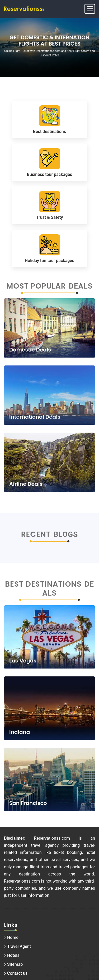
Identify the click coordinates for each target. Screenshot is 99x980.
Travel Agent (19, 946)
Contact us (17, 973)
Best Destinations (43, 584)
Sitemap (15, 964)
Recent (36, 534)
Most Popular (36, 286)
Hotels (13, 955)
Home (13, 937)
